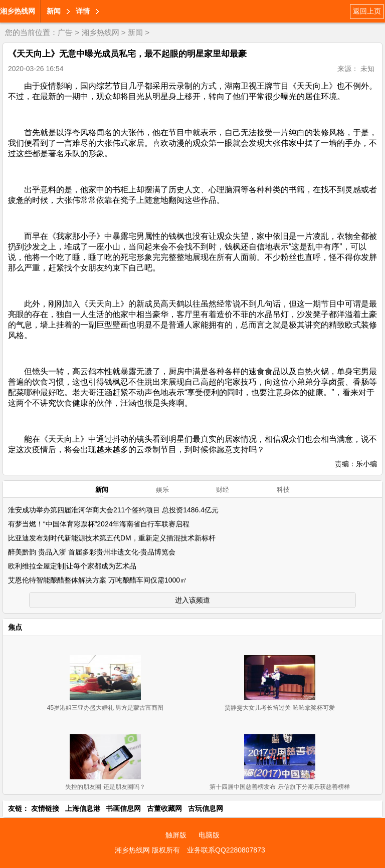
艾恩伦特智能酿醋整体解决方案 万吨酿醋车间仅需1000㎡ (98, 580)
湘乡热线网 (18, 11)
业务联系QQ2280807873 (226, 850)
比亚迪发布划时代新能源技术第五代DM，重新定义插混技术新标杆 (112, 538)
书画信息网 (123, 808)
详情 (83, 11)
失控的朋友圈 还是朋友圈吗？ (105, 787)
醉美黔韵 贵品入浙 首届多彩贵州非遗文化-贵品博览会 (92, 552)
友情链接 (45, 808)
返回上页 (367, 11)
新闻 (54, 11)
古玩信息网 (206, 808)
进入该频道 (192, 600)
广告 (65, 32)
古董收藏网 (164, 808)
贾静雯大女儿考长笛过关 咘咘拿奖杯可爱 (279, 708)
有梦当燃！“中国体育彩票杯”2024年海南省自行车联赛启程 (99, 524)
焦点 (15, 627)
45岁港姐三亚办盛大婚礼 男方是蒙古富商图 (106, 708)
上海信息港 (83, 808)
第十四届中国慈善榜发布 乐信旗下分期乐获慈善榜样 (279, 787)
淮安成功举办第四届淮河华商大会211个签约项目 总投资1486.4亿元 (113, 510)
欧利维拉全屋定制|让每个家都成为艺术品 (72, 566)
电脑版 (209, 835)
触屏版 (176, 835)
